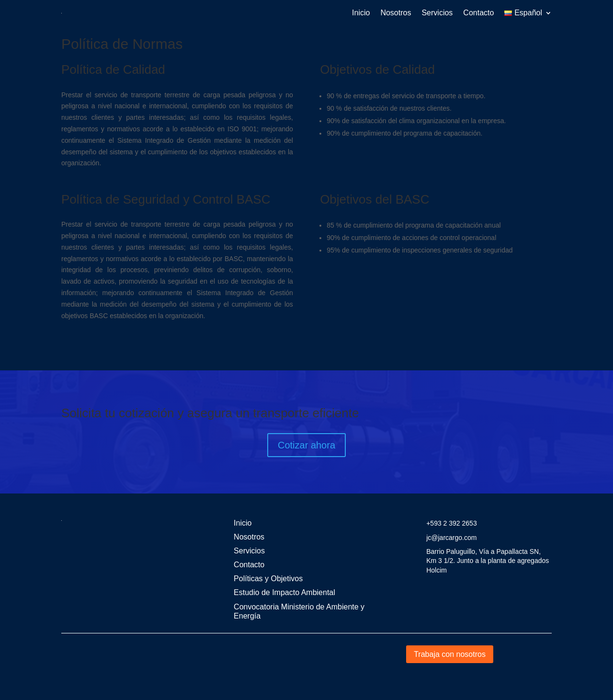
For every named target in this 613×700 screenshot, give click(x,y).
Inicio (361, 13)
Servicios (437, 13)
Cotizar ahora (306, 445)
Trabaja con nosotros (450, 654)
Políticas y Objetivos (268, 579)
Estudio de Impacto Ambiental (284, 592)
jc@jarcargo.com (451, 538)
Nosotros (396, 13)
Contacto (478, 13)
